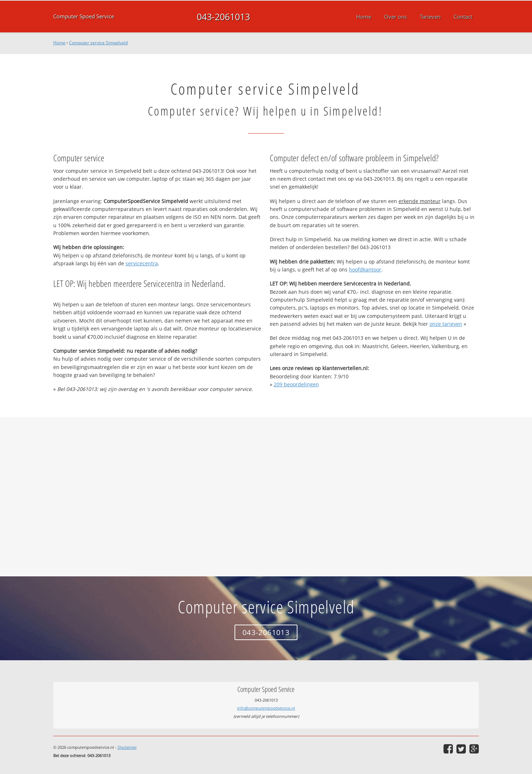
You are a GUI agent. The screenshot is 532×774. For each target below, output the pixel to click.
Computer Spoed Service (84, 16)
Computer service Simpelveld (98, 43)
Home (59, 43)
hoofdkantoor (365, 269)
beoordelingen (296, 384)
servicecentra (142, 263)
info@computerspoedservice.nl (266, 708)
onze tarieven (446, 324)
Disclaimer (127, 747)
